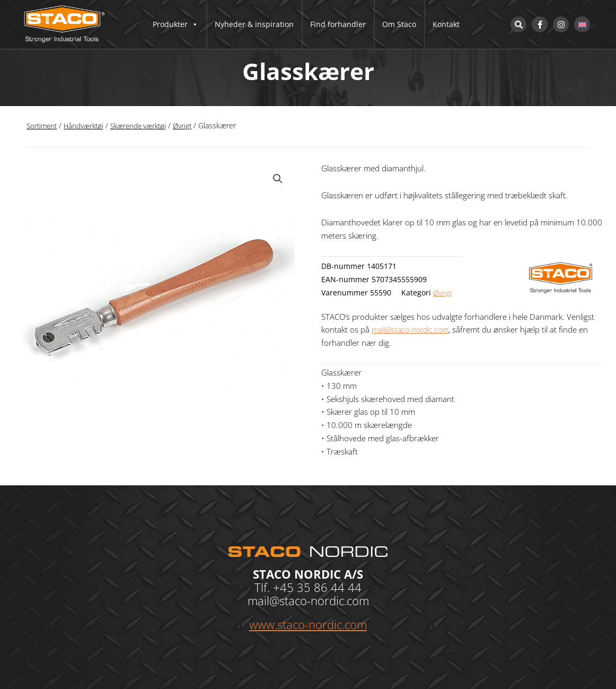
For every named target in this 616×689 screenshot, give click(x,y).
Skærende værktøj (145, 125)
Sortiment (43, 125)
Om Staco (399, 24)
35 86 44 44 (329, 587)
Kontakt (446, 24)
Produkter (175, 24)
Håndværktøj (87, 125)
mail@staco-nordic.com (413, 329)
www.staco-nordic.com (308, 624)
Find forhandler (338, 24)
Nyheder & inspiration (254, 24)
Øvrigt (192, 125)
